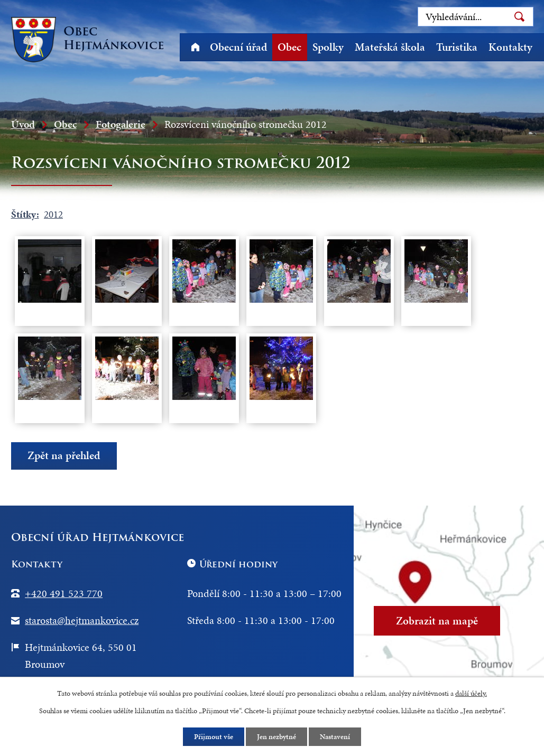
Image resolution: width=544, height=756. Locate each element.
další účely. (471, 693)
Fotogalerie (121, 124)
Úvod (196, 47)
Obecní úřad (238, 47)
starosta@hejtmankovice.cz (82, 620)
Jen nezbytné (276, 737)
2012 (53, 214)
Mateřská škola (390, 47)
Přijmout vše (214, 737)
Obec (289, 47)
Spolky (328, 47)
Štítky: (25, 214)
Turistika (457, 47)
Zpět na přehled (64, 456)
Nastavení (335, 737)
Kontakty (510, 47)
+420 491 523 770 (64, 593)
